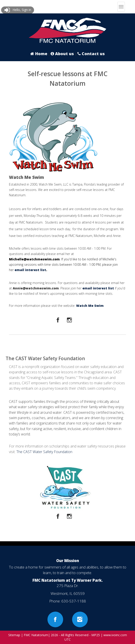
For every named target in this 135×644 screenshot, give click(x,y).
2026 (54, 635)
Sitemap (14, 635)
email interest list (30, 270)
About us (63, 54)
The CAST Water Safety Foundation (44, 452)
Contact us (91, 54)
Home (39, 54)
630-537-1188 (74, 601)
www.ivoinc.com (115, 635)
